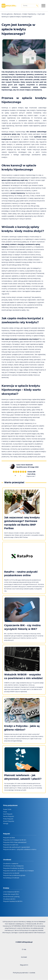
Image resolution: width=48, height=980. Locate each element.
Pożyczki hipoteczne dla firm (13, 901)
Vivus (5, 812)
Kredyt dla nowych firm (11, 894)
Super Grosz (7, 809)
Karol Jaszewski (27, 465)
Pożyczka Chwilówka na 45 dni (13, 868)
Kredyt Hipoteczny (29, 14)
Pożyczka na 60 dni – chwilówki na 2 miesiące (18, 871)
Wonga (6, 824)
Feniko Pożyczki (9, 817)
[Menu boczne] (43, 6)
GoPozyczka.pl (27, 942)
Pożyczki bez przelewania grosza (14, 875)
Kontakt (24, 957)
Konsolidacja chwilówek (11, 878)
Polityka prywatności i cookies (24, 973)
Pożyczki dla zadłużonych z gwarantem (17, 847)
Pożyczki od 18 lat (9, 838)
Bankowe (17, 14)
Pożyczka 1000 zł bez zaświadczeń (15, 842)
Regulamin (24, 965)
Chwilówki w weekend (11, 864)
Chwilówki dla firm (9, 899)
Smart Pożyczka (9, 821)
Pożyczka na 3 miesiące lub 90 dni (15, 840)
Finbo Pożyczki (8, 819)
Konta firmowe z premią (11, 897)
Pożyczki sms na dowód (11, 873)
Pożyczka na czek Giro (11, 845)
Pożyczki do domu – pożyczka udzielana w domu (20, 850)
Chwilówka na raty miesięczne (13, 866)
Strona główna (7, 14)
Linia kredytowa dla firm (11, 892)
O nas (24, 949)
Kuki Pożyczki (8, 814)
